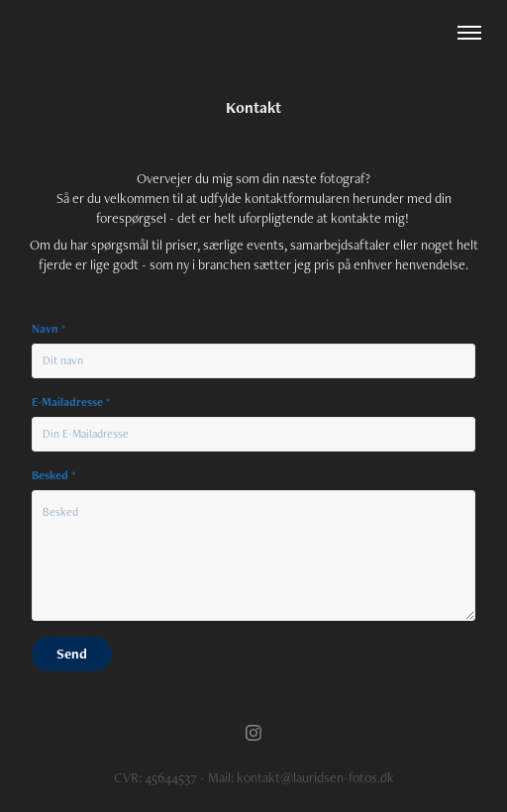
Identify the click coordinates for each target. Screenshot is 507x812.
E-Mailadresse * (71, 402)
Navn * (49, 329)
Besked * (53, 475)
